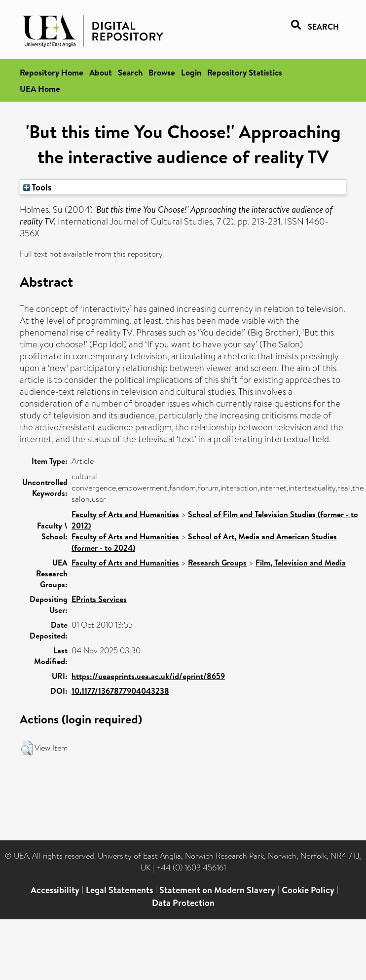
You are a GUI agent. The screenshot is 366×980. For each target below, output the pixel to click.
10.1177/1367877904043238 (120, 691)
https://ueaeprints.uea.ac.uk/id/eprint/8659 (148, 676)
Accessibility (55, 890)
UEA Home (40, 89)
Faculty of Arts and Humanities (125, 514)
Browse (162, 72)
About (101, 72)
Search (130, 72)
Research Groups (217, 563)
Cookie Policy (308, 890)
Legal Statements (119, 890)
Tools (37, 187)
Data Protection (183, 903)
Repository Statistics (245, 72)
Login (191, 72)
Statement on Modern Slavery (217, 890)
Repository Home (52, 72)
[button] (27, 748)
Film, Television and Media (301, 563)
